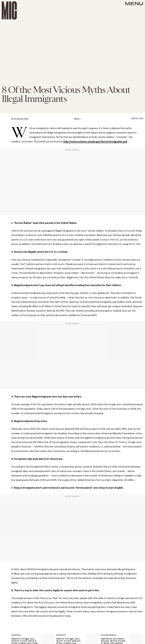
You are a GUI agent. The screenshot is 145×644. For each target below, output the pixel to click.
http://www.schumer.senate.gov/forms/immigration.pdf (95, 142)
